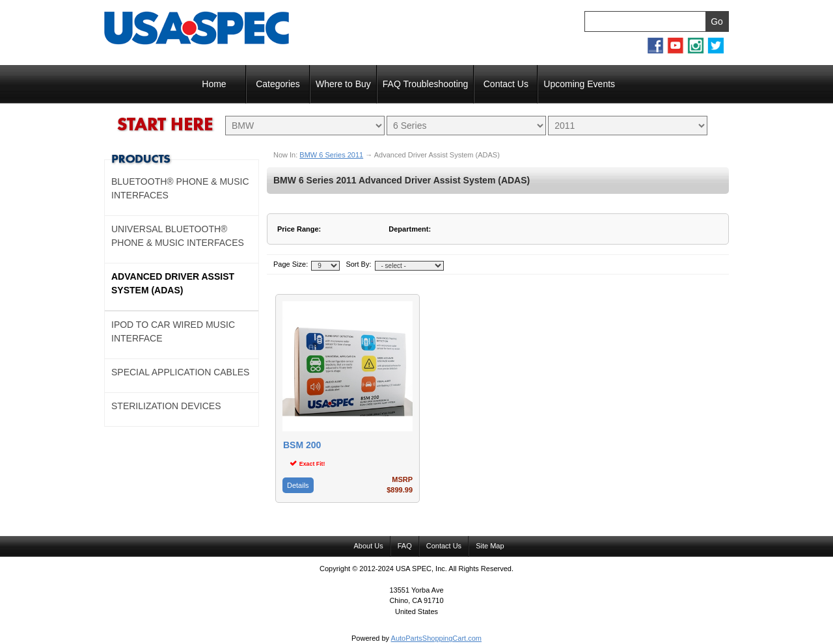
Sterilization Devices (166, 406)
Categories (278, 84)
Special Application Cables (180, 372)
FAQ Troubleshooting (426, 84)
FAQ (405, 546)
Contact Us (506, 84)
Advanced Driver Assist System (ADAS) (173, 283)
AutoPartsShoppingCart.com (436, 638)
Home (214, 84)
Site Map (490, 546)
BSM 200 (302, 445)
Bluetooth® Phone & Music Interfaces (180, 188)
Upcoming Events (579, 84)
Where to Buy (343, 84)
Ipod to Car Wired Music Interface (173, 331)
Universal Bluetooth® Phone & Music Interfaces (178, 236)
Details (298, 485)
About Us (368, 546)
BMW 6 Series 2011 (331, 155)
